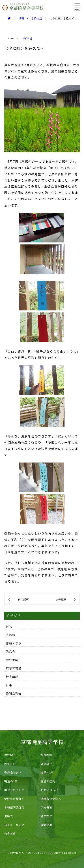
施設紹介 (46, 764)
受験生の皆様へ (14, 799)
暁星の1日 (11, 781)
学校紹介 (10, 755)
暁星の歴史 (48, 781)
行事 (9, 685)
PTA (9, 627)
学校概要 (46, 807)
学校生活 (27, 38)
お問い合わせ (49, 790)
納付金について (14, 790)
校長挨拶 (46, 755)
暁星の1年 (47, 772)
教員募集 (10, 833)
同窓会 (11, 652)
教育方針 (10, 764)
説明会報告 (14, 693)
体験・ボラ (14, 643)
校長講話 (12, 677)
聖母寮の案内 (13, 772)
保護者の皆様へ (51, 799)
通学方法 (46, 816)
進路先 (9, 816)
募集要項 (46, 825)
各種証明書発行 (14, 807)
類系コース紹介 (14, 825)
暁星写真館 (14, 668)
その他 (11, 635)
